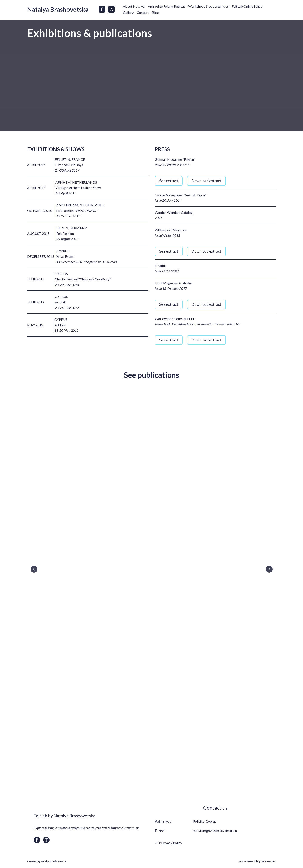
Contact (143, 12)
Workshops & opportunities (208, 6)
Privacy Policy (171, 843)
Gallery (128, 12)
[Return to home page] (58, 9)
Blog (155, 12)
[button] (102, 9)
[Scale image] (152, 569)
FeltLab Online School (248, 6)
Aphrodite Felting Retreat (166, 6)
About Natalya (134, 6)
